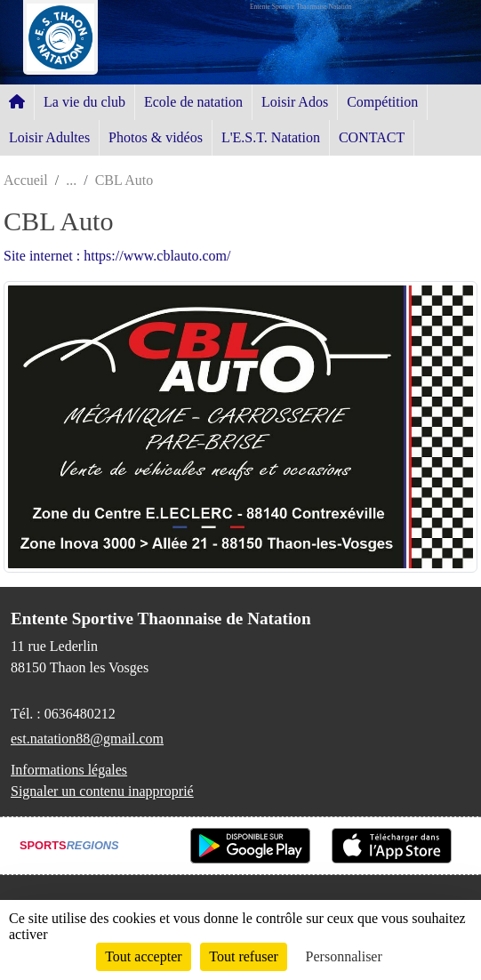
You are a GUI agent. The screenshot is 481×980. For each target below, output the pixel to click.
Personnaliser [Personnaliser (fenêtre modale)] (344, 956)
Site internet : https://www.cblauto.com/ (117, 256)
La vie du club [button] (84, 102)
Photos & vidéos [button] (156, 137)
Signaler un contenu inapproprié (102, 791)
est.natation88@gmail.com (87, 739)
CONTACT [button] (372, 137)
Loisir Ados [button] (295, 102)
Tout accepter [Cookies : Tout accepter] (143, 956)
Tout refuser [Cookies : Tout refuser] (244, 956)
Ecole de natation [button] (193, 102)
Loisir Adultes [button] (49, 137)
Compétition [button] (382, 102)
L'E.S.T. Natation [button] (271, 137)
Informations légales (69, 770)
